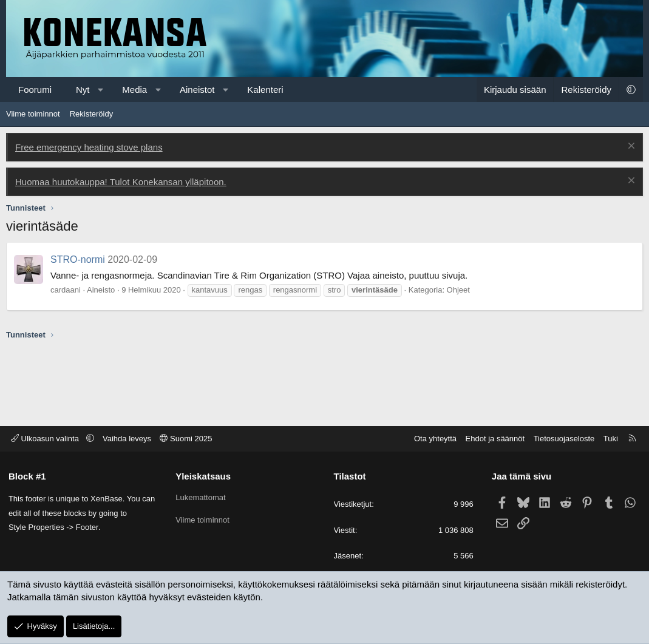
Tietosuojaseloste (564, 439)
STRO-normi (78, 259)
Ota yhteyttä (435, 439)
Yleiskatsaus (204, 476)
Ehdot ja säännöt (494, 439)
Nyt (83, 90)
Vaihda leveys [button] (127, 439)
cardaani (66, 290)
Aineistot (197, 90)
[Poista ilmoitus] (630, 147)
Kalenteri (265, 90)
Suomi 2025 (187, 439)
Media (134, 90)
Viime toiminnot (33, 114)
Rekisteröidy (92, 114)
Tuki (610, 439)
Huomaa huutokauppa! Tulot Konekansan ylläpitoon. (121, 182)
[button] (100, 90)
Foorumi (35, 90)
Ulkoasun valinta (47, 439)
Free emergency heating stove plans (89, 147)
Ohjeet (458, 290)
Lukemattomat (201, 497)
